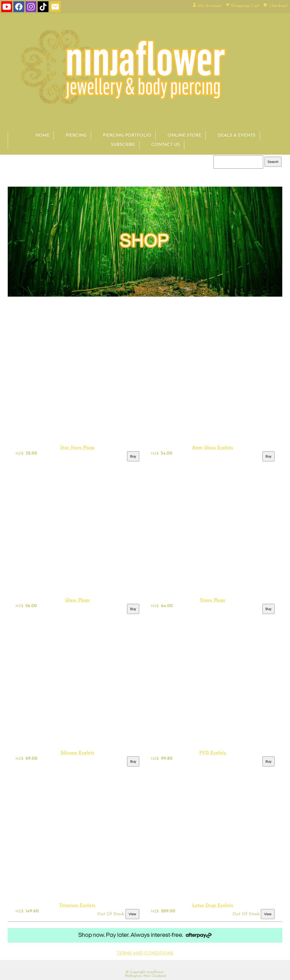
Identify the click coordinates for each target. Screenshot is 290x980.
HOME (42, 135)
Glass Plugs (77, 600)
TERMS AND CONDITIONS (145, 953)
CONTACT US (166, 145)
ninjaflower (155, 972)
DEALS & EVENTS (237, 135)
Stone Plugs (213, 600)
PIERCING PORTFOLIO (127, 135)
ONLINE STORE (184, 135)
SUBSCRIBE (123, 145)
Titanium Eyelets (77, 906)
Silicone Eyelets (77, 753)
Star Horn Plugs (77, 448)
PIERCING (76, 135)
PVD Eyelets (213, 753)
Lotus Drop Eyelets (213, 906)
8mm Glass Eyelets (213, 448)
